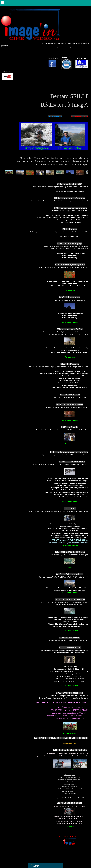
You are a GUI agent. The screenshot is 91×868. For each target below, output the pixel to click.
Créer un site (52, 865)
